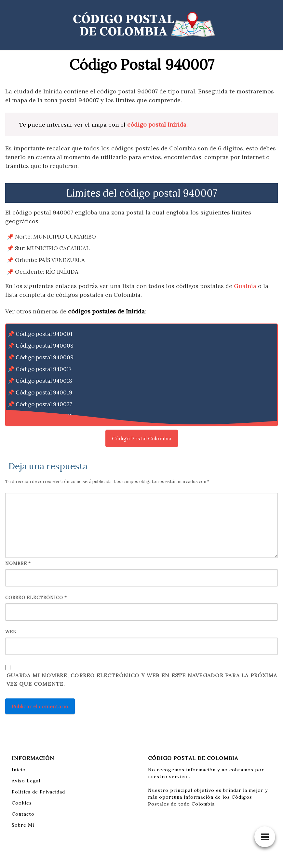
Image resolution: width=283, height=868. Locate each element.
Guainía (245, 286)
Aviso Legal (26, 781)
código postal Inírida (157, 124)
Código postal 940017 (44, 369)
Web (11, 632)
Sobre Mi (23, 825)
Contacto (23, 814)
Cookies (22, 803)
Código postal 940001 (44, 334)
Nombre (18, 564)
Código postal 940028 (44, 416)
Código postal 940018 (44, 381)
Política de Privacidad (38, 792)
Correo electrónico (36, 598)
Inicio (19, 770)
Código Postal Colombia (142, 438)
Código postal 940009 (45, 357)
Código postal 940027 (44, 404)
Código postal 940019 (44, 393)
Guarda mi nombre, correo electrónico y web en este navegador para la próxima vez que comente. (142, 680)
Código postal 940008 (45, 346)
